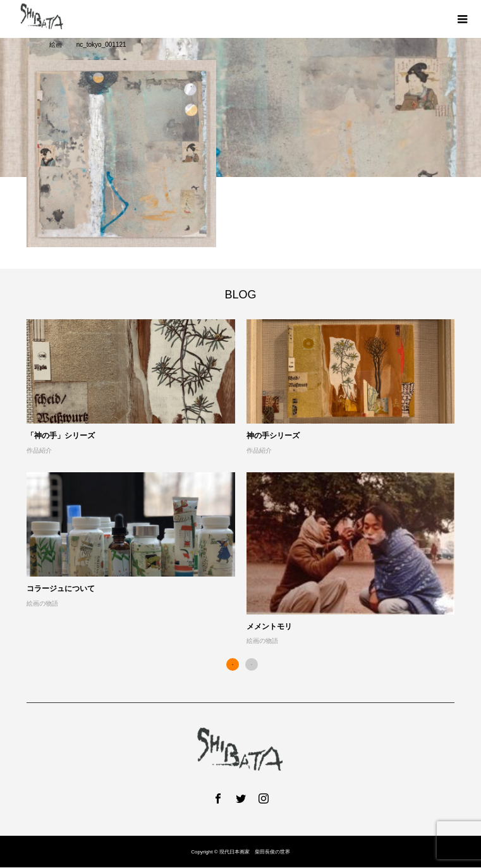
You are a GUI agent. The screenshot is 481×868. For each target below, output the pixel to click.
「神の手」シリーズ (61, 436)
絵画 (56, 45)
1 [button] (233, 664)
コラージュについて (61, 589)
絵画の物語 (42, 603)
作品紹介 (39, 450)
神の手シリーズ (273, 436)
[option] (246, 483)
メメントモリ (269, 627)
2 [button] (252, 664)
